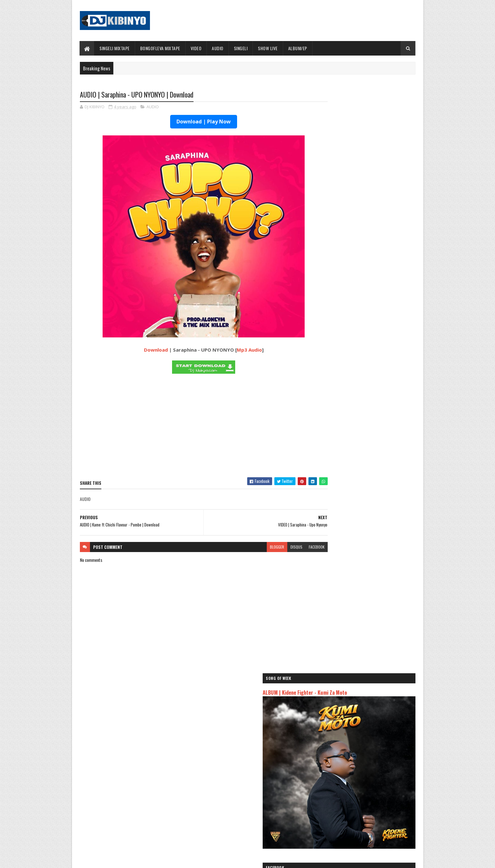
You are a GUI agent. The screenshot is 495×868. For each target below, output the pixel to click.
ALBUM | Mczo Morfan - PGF (365, 319)
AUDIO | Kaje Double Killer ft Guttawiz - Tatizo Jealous (360, 710)
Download (144, 350)
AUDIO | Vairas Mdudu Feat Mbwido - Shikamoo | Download (371, 348)
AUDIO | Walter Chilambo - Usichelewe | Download (261, 827)
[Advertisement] (192, 427)
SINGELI (241, 48)
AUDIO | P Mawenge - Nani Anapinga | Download (259, 801)
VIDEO (196, 48)
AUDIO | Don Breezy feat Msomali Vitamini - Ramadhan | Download (377, 477)
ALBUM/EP (298, 48)
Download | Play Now (192, 122)
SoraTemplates (110, 859)
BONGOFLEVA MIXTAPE (160, 48)
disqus (272, 547)
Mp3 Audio (237, 350)
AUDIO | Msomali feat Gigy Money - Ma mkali (358, 727)
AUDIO (218, 48)
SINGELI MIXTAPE (115, 48)
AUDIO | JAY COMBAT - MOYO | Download (374, 448)
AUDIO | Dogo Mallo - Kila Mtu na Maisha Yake (359, 700)
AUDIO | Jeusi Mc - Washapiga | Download (355, 692)
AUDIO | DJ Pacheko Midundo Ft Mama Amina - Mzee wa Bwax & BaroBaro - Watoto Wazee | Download (379, 403)
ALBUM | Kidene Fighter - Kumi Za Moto (357, 114)
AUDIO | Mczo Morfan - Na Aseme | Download (378, 268)
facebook (292, 547)
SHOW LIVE (268, 48)
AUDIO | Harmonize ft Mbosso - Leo (349, 720)
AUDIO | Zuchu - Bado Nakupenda (347, 735)
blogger (253, 547)
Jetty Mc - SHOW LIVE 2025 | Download (253, 776)
